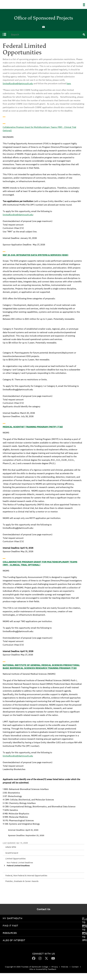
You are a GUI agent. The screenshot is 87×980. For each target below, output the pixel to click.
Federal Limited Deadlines (18, 866)
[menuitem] (44, 27)
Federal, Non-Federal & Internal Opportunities (26, 875)
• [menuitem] (50, 967)
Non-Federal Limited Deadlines (20, 863)
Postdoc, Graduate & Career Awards (22, 881)
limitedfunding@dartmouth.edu (18, 84)
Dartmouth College (16, 4)
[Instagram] (40, 958)
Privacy (55, 967)
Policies (65, 967)
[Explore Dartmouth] (85, 5)
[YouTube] (53, 958)
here (69, 84)
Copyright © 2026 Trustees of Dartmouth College (27, 967)
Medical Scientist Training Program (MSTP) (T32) (33, 427)
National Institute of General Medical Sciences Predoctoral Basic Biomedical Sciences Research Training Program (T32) (41, 667)
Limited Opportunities (15, 859)
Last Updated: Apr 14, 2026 (15, 843)
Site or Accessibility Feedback (43, 969)
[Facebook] (34, 958)
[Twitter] (46, 958)
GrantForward (12, 853)
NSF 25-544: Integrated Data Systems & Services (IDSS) (36, 255)
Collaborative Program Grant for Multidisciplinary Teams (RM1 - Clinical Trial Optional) (40, 563)
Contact (75, 967)
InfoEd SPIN (11, 847)
